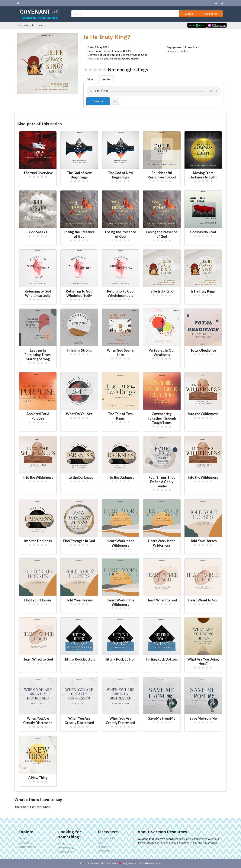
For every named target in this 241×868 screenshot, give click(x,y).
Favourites (25, 842)
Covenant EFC (106, 838)
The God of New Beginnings (79, 175)
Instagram (104, 851)
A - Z (41, 25)
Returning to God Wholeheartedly (38, 293)
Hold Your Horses (203, 541)
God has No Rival (203, 232)
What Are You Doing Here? (203, 661)
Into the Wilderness (203, 414)
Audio (106, 79)
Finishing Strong (79, 350)
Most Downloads (25, 25)
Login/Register (27, 847)
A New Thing (38, 778)
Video (91, 79)
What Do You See (79, 414)
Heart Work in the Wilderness (120, 543)
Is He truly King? (162, 291)
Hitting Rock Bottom (79, 659)
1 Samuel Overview (38, 173)
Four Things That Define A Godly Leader (162, 482)
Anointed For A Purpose (38, 416)
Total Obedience (203, 350)
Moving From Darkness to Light (203, 175)
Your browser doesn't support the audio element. (154, 91)
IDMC (101, 842)
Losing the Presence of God (79, 234)
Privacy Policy (66, 848)
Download (98, 101)
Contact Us (65, 844)
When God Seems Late (120, 352)
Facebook (104, 847)
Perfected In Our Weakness (162, 352)
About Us (24, 838)
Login (219, 3)
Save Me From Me (162, 718)
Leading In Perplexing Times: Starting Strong (38, 355)
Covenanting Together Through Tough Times (162, 418)
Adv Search (210, 14)
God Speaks (38, 232)
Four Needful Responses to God (162, 175)
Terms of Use (66, 852)
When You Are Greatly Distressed (38, 721)
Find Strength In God (79, 541)
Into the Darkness (79, 477)
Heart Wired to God (162, 600)
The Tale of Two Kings (120, 416)
